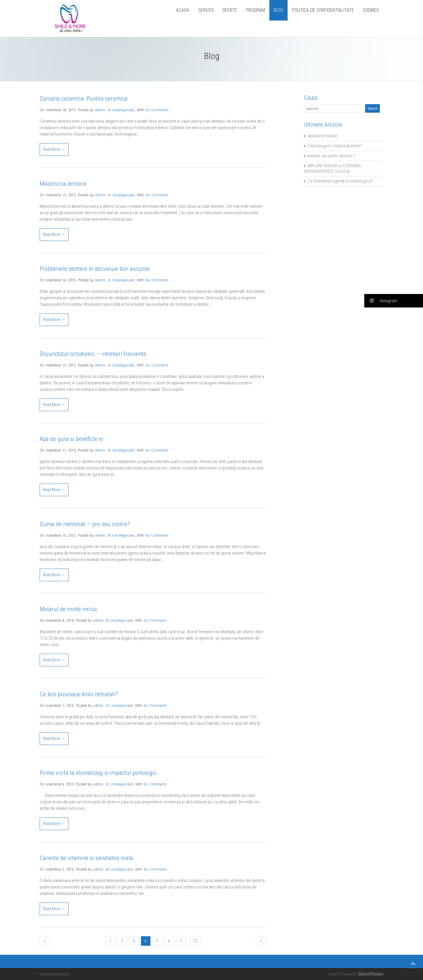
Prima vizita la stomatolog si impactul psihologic (98, 773)
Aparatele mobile (323, 136)
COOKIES (371, 10)
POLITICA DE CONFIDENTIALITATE (323, 10)
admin (100, 110)
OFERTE (230, 10)
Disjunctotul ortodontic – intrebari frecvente (93, 354)
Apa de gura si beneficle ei (72, 439)
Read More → (54, 149)
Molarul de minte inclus (68, 609)
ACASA (183, 10)
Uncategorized (123, 110)
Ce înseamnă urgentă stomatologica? (340, 181)
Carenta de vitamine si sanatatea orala (86, 858)
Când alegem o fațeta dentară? (335, 146)
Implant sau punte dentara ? (331, 156)
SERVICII (206, 10)
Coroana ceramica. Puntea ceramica (84, 99)
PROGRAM (255, 10)
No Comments (157, 110)
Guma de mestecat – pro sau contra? (85, 524)
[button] (394, 301)
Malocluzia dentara (63, 184)
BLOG (278, 10)
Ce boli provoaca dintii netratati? (79, 694)
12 (195, 941)
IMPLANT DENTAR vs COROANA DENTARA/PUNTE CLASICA (332, 169)
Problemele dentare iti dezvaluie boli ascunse (95, 269)
